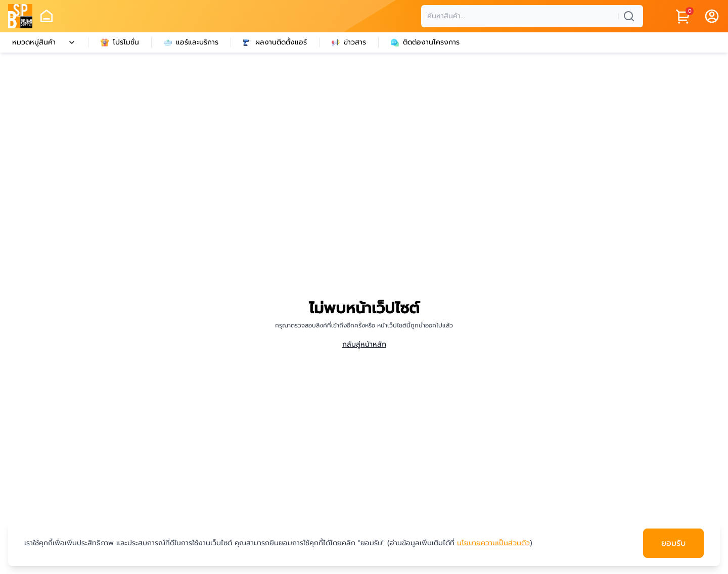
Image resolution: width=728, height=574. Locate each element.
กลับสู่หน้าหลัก (364, 344)
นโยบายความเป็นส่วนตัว (493, 543)
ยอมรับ (673, 543)
